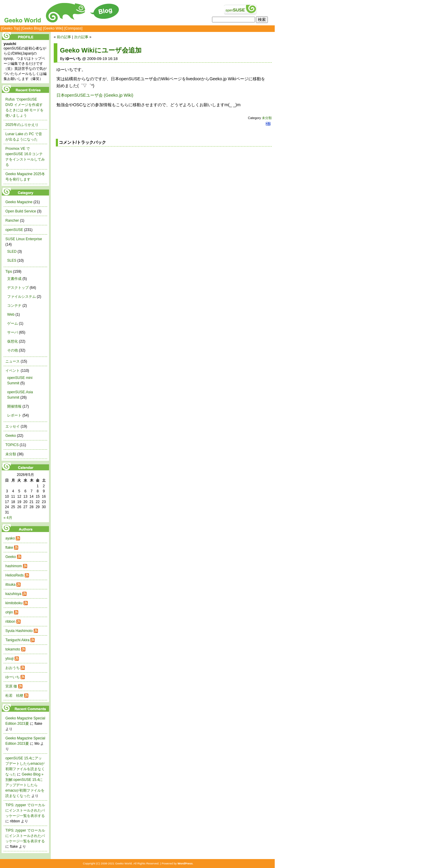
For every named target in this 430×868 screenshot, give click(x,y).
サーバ (13, 332)
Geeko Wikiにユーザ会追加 (101, 50)
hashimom (14, 566)
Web (11, 314)
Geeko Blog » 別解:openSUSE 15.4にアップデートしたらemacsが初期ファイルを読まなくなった (25, 785)
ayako (10, 538)
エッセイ (13, 426)
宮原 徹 (11, 686)
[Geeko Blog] (32, 28)
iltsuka (10, 585)
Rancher (12, 221)
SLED (12, 252)
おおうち (13, 668)
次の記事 (81, 37)
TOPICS (12, 445)
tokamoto (13, 649)
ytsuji (9, 659)
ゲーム (13, 323)
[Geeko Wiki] (53, 28)
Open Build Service (21, 211)
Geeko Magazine (19, 202)
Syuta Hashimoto (19, 631)
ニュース (13, 361)
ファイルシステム (21, 297)
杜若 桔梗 (14, 696)
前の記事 (64, 37)
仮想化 (13, 341)
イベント (13, 371)
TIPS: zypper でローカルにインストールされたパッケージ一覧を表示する (25, 810)
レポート (14, 415)
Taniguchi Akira (17, 640)
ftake (9, 548)
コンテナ (14, 306)
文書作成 (14, 279)
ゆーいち (13, 677)
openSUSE (14, 230)
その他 (13, 350)
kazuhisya (13, 594)
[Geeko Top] (11, 28)
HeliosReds (14, 575)
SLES (12, 260)
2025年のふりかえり (22, 125)
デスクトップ (18, 288)
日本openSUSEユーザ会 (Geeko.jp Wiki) (95, 95)
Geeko (11, 436)
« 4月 (8, 518)
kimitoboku (14, 603)
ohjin (9, 612)
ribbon (10, 622)
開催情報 (14, 406)
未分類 (267, 118)
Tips (9, 272)
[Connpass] (73, 28)
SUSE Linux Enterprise (24, 239)
